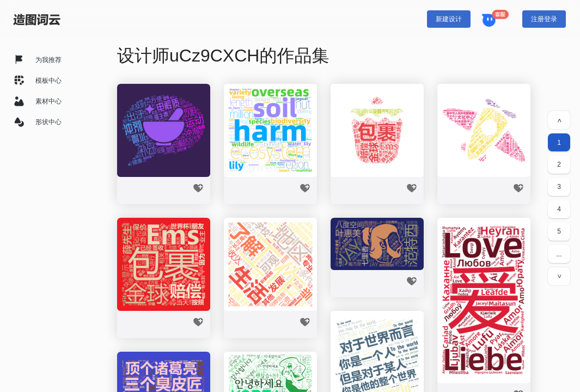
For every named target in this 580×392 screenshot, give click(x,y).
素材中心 (48, 101)
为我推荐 (48, 60)
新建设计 (449, 19)
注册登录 (544, 19)
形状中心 (48, 122)
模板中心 (48, 81)
